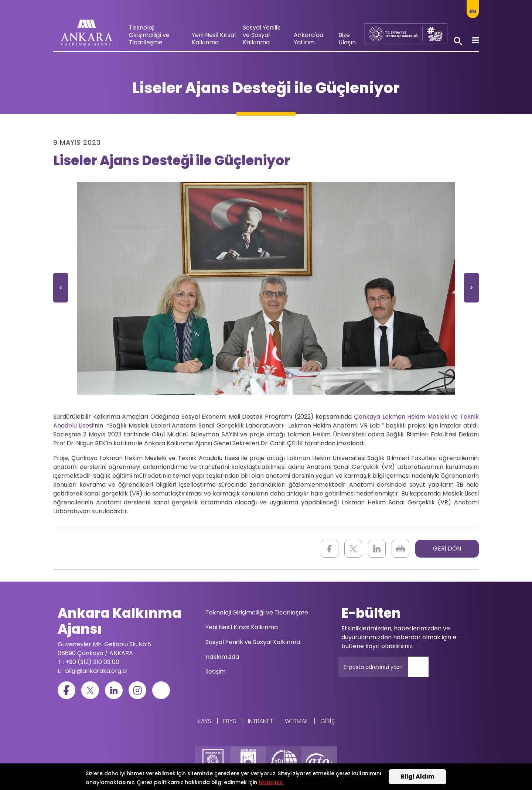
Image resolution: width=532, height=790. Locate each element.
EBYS (230, 721)
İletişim (216, 672)
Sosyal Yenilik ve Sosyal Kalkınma (262, 35)
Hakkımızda (222, 657)
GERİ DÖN (447, 549)
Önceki (61, 290)
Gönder (423, 671)
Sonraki (471, 290)
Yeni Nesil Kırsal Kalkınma (214, 39)
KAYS (204, 721)
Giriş (328, 721)
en (473, 11)
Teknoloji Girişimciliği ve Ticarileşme (149, 35)
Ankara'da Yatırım (308, 39)
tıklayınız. (271, 783)
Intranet (260, 721)
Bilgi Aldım (417, 777)
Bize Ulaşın (347, 39)
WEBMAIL (297, 721)
